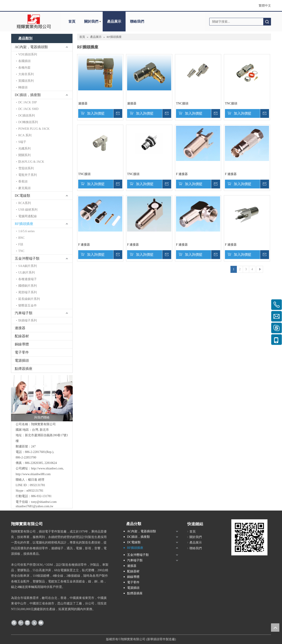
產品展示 (114, 21)
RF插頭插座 (24, 224)
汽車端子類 (24, 313)
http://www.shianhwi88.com (33, 474)
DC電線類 (22, 196)
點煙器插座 (24, 369)
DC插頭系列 (27, 116)
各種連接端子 (28, 279)
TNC (21, 251)
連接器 (20, 328)
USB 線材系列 (28, 210)
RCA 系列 (25, 135)
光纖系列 (24, 149)
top (275, 628)
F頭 (21, 244)
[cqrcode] (249, 537)
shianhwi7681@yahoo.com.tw (34, 506)
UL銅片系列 (27, 273)
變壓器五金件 (28, 306)
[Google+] (21, 623)
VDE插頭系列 (28, 54)
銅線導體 (22, 344)
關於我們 (91, 21)
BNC (21, 238)
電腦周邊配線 (28, 216)
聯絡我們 (137, 21)
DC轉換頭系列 (28, 122)
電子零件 (22, 352)
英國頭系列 (26, 81)
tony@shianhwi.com (44, 502)
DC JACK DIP (28, 102)
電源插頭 (22, 360)
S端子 (22, 142)
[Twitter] (34, 623)
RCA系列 (25, 203)
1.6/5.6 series (26, 231)
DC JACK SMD (28, 109)
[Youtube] (41, 623)
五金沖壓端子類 (27, 258)
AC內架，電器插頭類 (31, 47)
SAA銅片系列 (28, 266)
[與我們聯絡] (42, 398)
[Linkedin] (27, 623)
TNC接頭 (182, 103)
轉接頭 (23, 87)
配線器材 (22, 336)
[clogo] (34, 22)
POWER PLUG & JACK (34, 129)
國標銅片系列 (28, 286)
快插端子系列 (28, 320)
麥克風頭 (24, 188)
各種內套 (24, 68)
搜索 (267, 22)
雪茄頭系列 (26, 168)
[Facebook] (14, 623)
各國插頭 (24, 61)
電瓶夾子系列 (28, 175)
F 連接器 (182, 174)
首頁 (72, 21)
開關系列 (24, 155)
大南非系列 (26, 74)
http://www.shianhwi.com (47, 468)
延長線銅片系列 (29, 299)
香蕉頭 (23, 182)
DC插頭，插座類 (28, 95)
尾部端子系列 (28, 292)
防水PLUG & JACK (31, 162)
